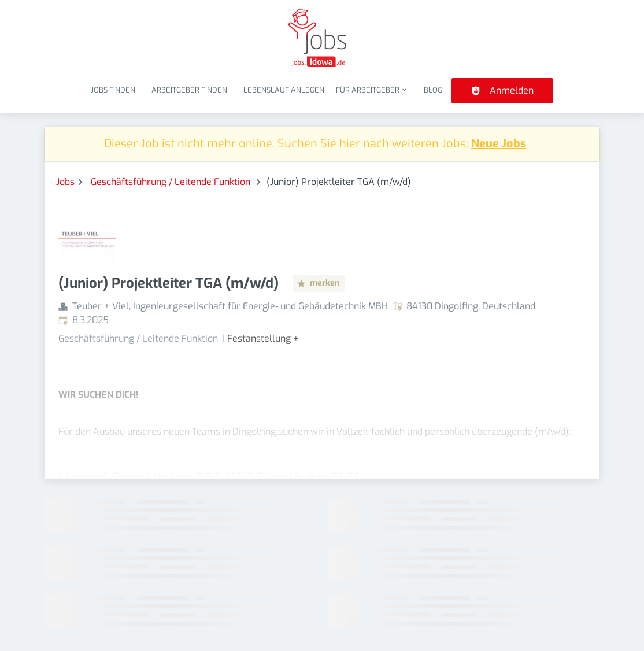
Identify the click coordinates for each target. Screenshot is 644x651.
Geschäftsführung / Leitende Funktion (172, 182)
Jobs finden (113, 90)
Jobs (65, 182)
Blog (433, 90)
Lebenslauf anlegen (284, 90)
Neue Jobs (499, 144)
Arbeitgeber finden (189, 90)
